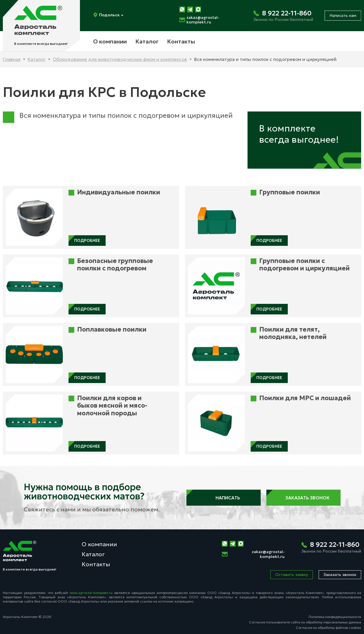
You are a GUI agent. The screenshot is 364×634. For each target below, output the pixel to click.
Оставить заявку (292, 575)
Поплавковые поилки (112, 330)
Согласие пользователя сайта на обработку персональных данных (305, 622)
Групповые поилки (290, 192)
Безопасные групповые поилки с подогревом (115, 265)
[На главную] (41, 26)
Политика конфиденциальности (335, 617)
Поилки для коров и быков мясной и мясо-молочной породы (112, 406)
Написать (224, 498)
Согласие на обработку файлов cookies (328, 628)
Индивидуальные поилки (119, 192)
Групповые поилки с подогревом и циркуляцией (304, 265)
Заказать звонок (303, 498)
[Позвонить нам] (283, 16)
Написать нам (343, 15)
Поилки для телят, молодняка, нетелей (293, 333)
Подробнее (87, 240)
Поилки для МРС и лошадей (305, 398)
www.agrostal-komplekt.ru (91, 593)
